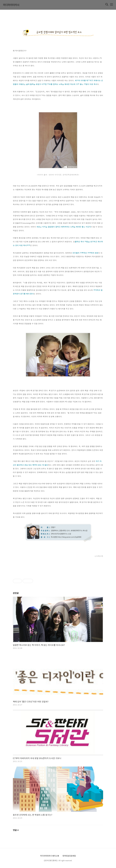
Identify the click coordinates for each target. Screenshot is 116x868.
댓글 (16, 830)
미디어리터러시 (11, 5)
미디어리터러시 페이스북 (50, 856)
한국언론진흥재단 (69, 856)
